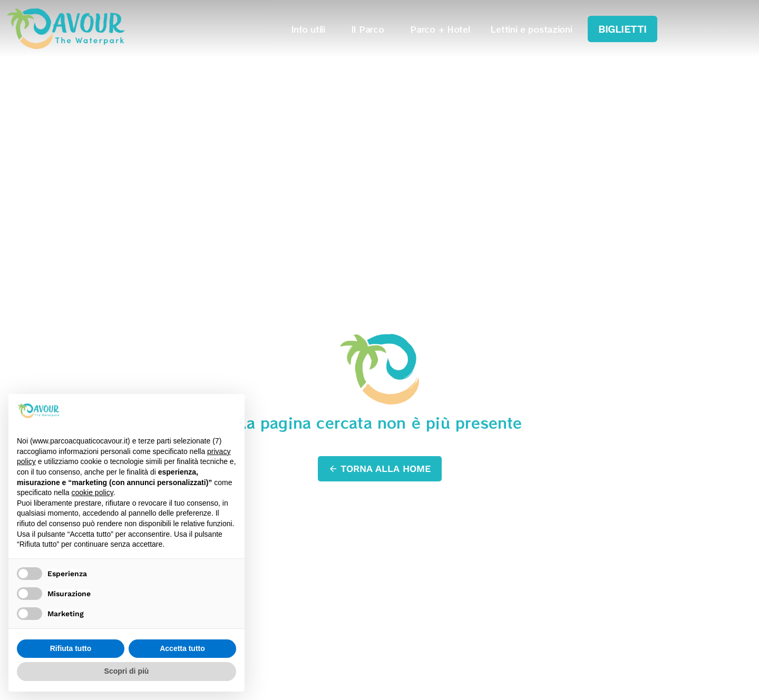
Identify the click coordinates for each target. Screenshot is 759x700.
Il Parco (371, 28)
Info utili (311, 28)
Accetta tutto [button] (182, 648)
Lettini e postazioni (531, 28)
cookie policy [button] (93, 492)
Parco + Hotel (440, 28)
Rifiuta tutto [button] (71, 648)
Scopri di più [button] (127, 671)
